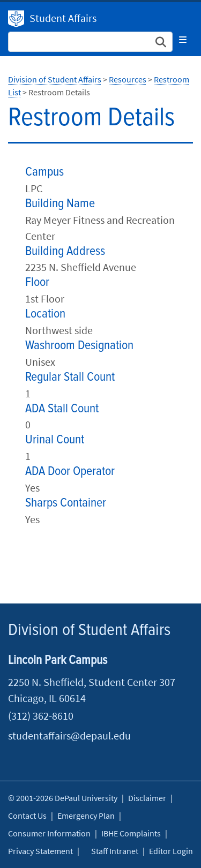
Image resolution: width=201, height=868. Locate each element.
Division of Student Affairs (16, 19)
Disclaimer (147, 798)
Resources (128, 79)
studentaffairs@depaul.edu (69, 735)
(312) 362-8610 (41, 716)
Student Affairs (63, 18)
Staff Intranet (115, 851)
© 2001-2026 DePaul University (63, 798)
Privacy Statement (40, 851)
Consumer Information (49, 833)
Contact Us (27, 816)
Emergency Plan (86, 816)
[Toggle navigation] (183, 40)
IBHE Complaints (131, 833)
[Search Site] (90, 42)
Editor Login (171, 851)
